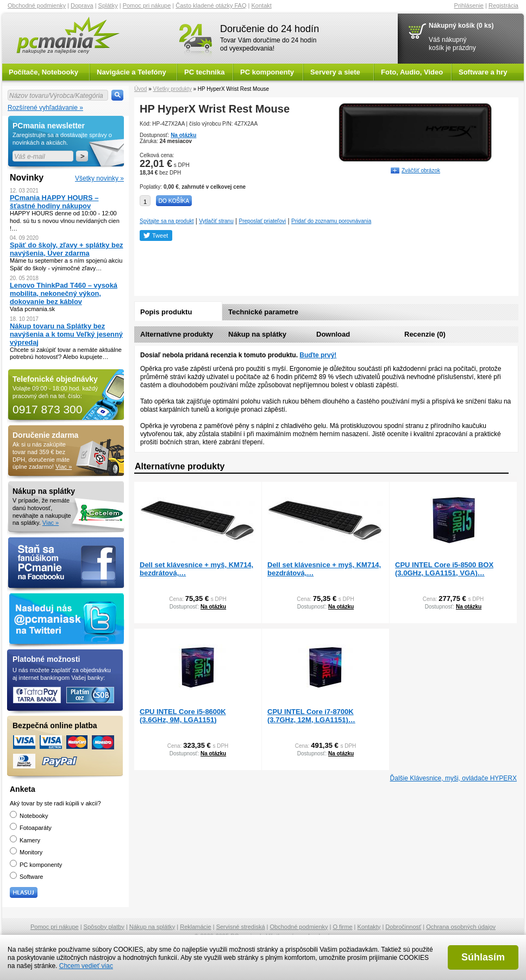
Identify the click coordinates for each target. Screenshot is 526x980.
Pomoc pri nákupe (147, 5)
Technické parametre (263, 312)
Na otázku (183, 135)
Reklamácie (195, 927)
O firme (343, 927)
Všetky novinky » (99, 178)
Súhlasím (483, 957)
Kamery (25, 840)
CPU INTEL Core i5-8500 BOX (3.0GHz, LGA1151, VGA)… (444, 569)
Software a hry (483, 72)
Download (333, 334)
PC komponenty (267, 72)
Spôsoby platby (104, 927)
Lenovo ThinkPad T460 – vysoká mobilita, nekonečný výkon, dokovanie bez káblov (64, 293)
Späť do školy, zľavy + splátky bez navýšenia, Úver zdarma (67, 249)
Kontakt (262, 5)
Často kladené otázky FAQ (211, 5)
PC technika (204, 72)
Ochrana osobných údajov (461, 927)
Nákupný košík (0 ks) (461, 26)
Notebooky (29, 816)
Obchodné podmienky (37, 5)
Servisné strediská (241, 927)
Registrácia (503, 5)
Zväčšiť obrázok (421, 170)
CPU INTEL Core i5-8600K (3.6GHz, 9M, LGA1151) (183, 716)
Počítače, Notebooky (43, 72)
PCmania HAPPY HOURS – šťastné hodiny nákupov (54, 202)
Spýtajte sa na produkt (167, 221)
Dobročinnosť (403, 927)
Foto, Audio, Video (412, 72)
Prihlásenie (469, 5)
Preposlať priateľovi (263, 221)
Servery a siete (335, 72)
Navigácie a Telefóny (131, 72)
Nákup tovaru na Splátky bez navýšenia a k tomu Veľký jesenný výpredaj (66, 334)
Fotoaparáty (31, 828)
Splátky (108, 5)
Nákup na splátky (257, 334)
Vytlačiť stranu (216, 221)
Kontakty (369, 927)
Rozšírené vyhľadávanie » (45, 108)
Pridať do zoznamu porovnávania (331, 221)
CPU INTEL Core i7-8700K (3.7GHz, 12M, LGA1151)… (311, 716)
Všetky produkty (172, 89)
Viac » (64, 467)
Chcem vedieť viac (86, 966)
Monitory (26, 852)
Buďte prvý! (318, 355)
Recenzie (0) (425, 334)
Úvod (140, 89)
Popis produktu (166, 312)
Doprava (82, 5)
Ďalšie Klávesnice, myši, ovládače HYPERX (453, 778)
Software (26, 877)
